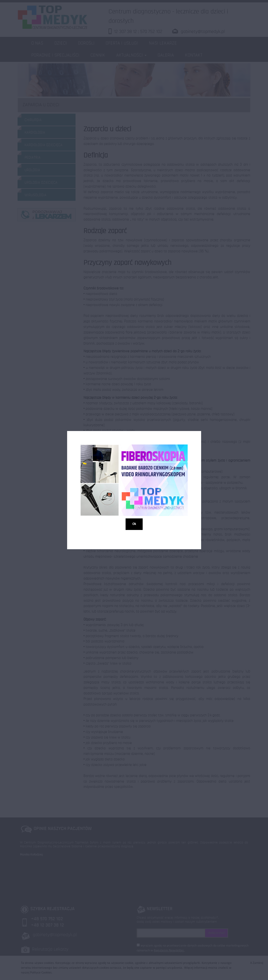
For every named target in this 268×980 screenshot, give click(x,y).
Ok (134, 524)
